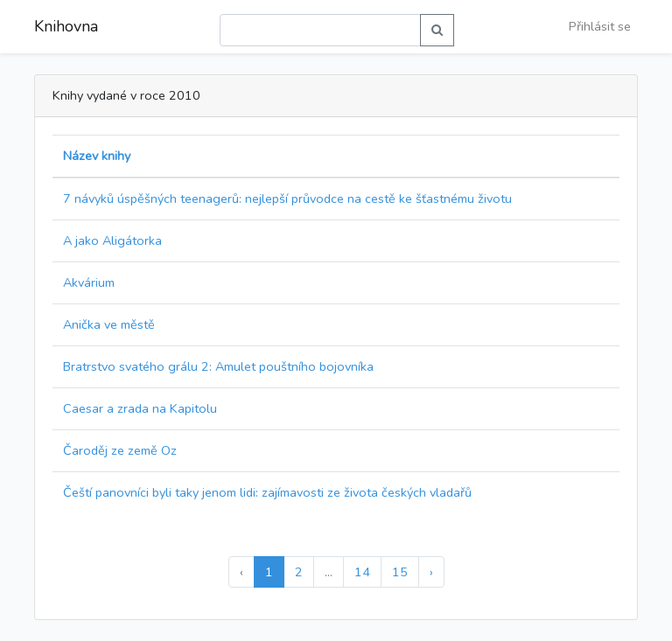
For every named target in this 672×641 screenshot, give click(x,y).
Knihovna (66, 26)
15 (400, 572)
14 (362, 572)
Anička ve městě (109, 324)
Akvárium (89, 282)
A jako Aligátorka (112, 240)
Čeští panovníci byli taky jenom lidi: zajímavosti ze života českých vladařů (267, 492)
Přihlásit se (600, 26)
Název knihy (97, 156)
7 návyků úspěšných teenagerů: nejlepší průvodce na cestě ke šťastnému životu (287, 199)
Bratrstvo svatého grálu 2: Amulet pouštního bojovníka (218, 366)
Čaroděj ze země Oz (120, 450)
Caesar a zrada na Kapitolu (140, 408)
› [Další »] (431, 572)
